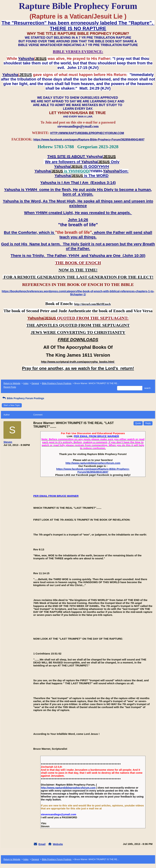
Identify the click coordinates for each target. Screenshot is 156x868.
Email (42, 844)
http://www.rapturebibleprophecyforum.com (93, 463)
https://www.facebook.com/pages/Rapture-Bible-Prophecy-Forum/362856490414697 (93, 470)
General (35, 383)
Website (58, 844)
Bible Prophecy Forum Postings (57, 383)
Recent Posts (10, 387)
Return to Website (12, 383)
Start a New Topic (12, 405)
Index (26, 383)
